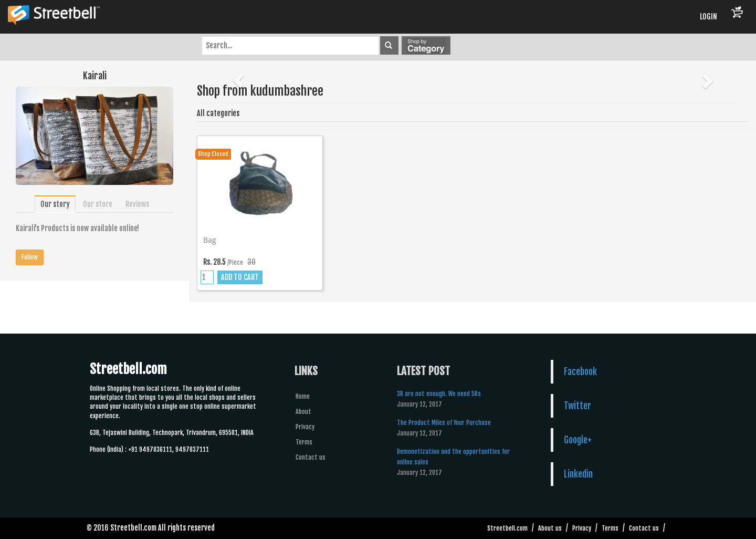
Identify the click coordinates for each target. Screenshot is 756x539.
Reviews (137, 204)
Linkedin (578, 474)
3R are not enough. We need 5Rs (439, 394)
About (303, 412)
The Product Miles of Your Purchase (444, 423)
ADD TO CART (240, 277)
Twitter (577, 406)
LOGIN (708, 17)
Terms (304, 442)
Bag (209, 240)
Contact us (311, 457)
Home (303, 396)
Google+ (578, 440)
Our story (55, 204)
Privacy (305, 427)
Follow (30, 257)
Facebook (580, 371)
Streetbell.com (507, 528)
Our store (98, 204)
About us (550, 528)
